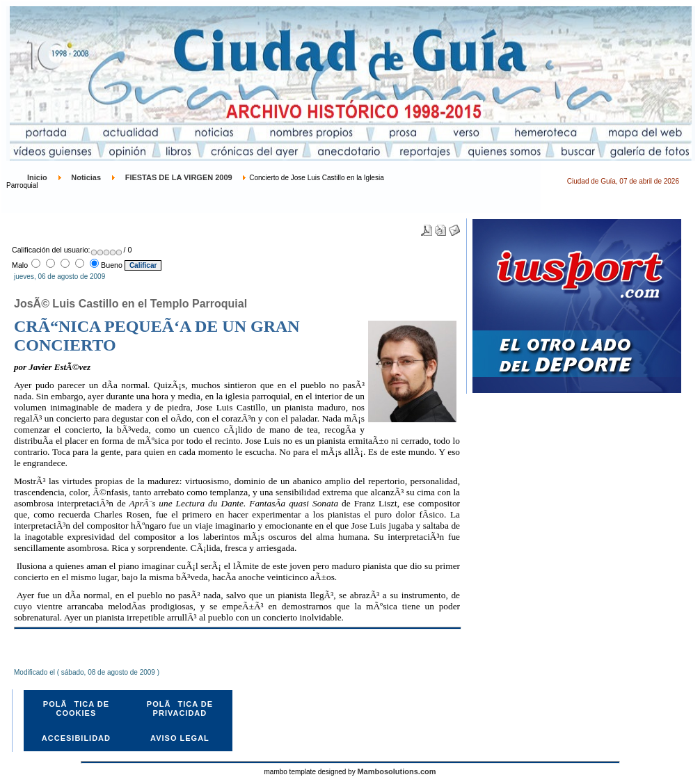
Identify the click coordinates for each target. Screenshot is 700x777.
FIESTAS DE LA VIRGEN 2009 (179, 177)
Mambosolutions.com (396, 771)
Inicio (37, 177)
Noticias (86, 177)
